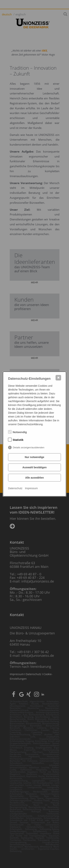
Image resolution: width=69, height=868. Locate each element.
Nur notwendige (35, 457)
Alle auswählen (34, 478)
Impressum (31, 488)
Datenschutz (15, 488)
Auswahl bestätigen (34, 467)
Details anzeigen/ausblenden (29, 447)
